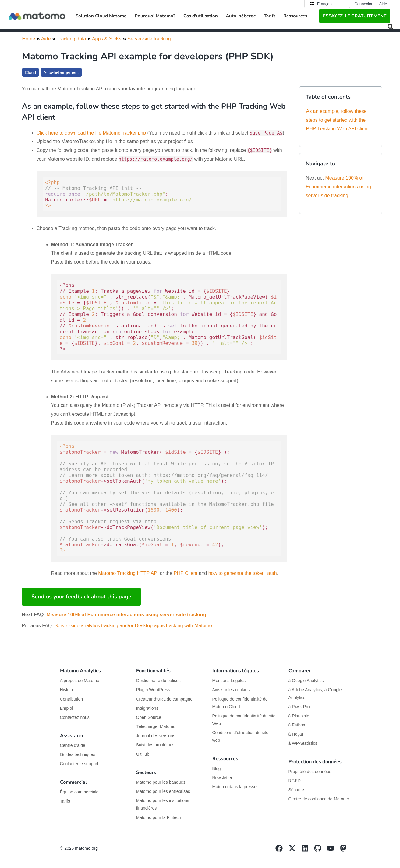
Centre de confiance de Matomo (319, 799)
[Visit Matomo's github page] (320, 850)
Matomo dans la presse (235, 787)
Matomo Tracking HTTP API (128, 573)
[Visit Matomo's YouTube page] (333, 850)
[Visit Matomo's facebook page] (282, 850)
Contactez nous (75, 717)
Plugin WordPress (153, 690)
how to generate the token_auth (243, 573)
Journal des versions (156, 736)
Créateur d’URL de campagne (164, 699)
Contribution (72, 699)
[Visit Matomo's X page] (295, 850)
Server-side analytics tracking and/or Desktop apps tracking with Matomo (133, 626)
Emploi (67, 708)
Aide (383, 4)
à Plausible (299, 716)
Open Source (149, 717)
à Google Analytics (306, 681)
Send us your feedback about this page (81, 597)
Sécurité (296, 790)
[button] (391, 27)
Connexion (364, 4)
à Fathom (297, 725)
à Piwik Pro (299, 707)
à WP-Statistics (303, 743)
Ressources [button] (295, 16)
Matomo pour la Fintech (159, 817)
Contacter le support (79, 764)
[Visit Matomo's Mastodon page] (346, 850)
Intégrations (147, 708)
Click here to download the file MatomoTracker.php (91, 133)
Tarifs (270, 16)
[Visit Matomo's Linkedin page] (308, 850)
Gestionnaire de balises (158, 681)
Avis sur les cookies (231, 690)
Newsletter (222, 778)
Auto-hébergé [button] (241, 16)
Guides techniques (78, 754)
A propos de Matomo (80, 681)
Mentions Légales (229, 681)
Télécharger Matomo (156, 726)
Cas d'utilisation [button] (201, 16)
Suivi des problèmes (155, 745)
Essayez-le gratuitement (355, 16)
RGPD (295, 781)
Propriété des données (310, 772)
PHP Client (186, 573)
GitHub (143, 754)
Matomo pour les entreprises (163, 791)
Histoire (67, 690)
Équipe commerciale (79, 792)
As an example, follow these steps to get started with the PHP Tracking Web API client (338, 120)
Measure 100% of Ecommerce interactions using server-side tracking (126, 615)
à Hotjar (296, 734)
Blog (217, 768)
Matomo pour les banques (161, 782)
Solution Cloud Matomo (101, 16)
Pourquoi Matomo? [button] (155, 16)
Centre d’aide (73, 745)
